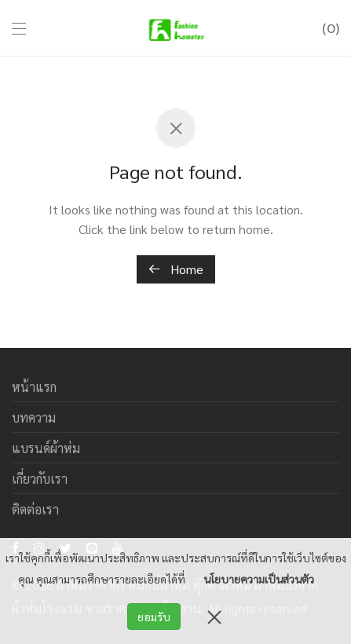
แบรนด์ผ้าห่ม (46, 448)
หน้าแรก (34, 387)
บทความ (34, 417)
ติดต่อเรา (35, 509)
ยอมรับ (154, 617)
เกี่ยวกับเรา (40, 479)
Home (176, 269)
